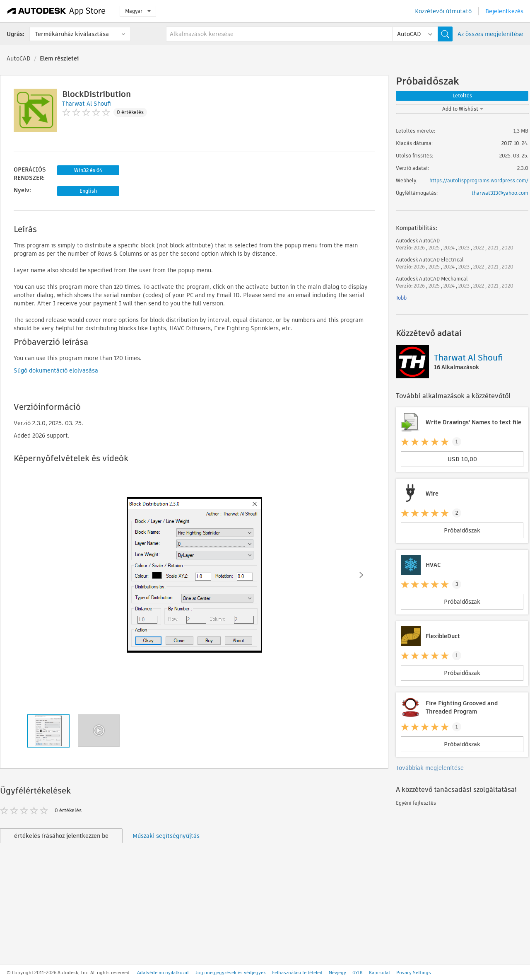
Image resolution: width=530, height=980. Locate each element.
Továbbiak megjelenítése (430, 768)
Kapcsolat (379, 973)
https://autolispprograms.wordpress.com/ (479, 180)
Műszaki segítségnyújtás (166, 836)
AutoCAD (19, 58)
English (88, 191)
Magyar (138, 11)
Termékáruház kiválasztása (72, 34)
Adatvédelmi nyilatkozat (163, 973)
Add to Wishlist (463, 109)
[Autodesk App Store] (57, 11)
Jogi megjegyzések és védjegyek (230, 973)
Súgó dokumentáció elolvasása (56, 370)
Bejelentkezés (504, 11)
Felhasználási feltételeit (297, 973)
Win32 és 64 (88, 170)
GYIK (358, 973)
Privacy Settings (414, 973)
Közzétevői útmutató (443, 11)
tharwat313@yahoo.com (500, 193)
